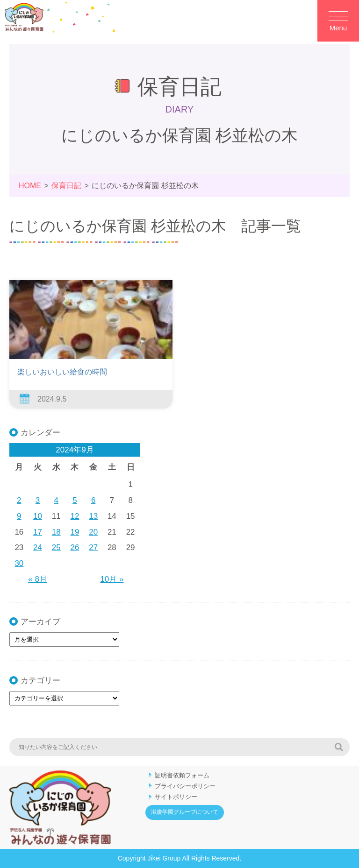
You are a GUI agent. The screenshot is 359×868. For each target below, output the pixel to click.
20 (93, 532)
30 (19, 563)
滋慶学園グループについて (185, 812)
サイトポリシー (176, 797)
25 (56, 547)
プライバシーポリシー (185, 786)
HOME (30, 186)
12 (75, 516)
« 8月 (38, 579)
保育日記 (66, 186)
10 (38, 516)
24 (38, 547)
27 (93, 547)
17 (38, 532)
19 (75, 532)
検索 (339, 747)
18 (56, 532)
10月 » (112, 579)
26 (75, 547)
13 (93, 516)
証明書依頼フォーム (182, 775)
